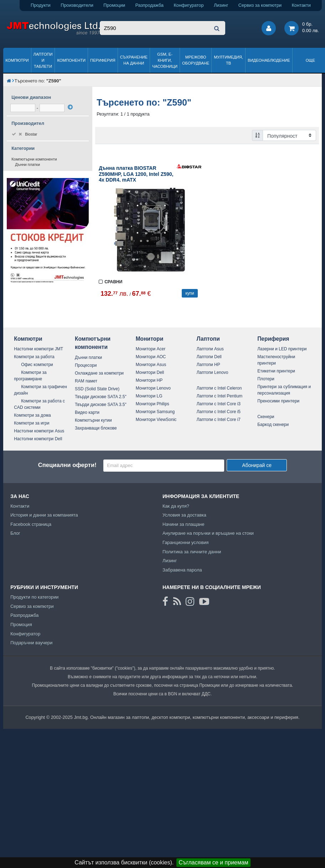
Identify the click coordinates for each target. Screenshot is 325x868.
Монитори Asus (151, 365)
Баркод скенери (273, 425)
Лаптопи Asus (210, 349)
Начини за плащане (184, 524)
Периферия (103, 60)
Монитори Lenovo (153, 388)
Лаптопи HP (208, 365)
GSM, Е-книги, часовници (165, 60)
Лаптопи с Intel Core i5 (218, 412)
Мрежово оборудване (196, 60)
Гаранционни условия (185, 542)
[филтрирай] (70, 107)
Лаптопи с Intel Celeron (219, 388)
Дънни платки (27, 164)
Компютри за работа (34, 357)
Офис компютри (37, 365)
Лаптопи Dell (209, 357)
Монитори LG (149, 396)
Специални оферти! (67, 465)
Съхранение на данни (134, 60)
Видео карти (87, 412)
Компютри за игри (32, 423)
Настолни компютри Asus (39, 431)
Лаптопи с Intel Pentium (219, 396)
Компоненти (71, 60)
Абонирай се (257, 465)
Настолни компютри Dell (38, 439)
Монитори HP (149, 380)
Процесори (86, 365)
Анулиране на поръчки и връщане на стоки (208, 533)
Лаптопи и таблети (43, 60)
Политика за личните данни (192, 552)
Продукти (41, 5)
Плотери (266, 379)
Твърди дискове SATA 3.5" (101, 405)
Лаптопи (208, 339)
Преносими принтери (278, 401)
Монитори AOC (151, 357)
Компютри (17, 60)
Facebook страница (31, 524)
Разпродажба (149, 5)
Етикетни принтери (276, 371)
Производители (77, 5)
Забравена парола (182, 570)
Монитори (150, 339)
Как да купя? (176, 506)
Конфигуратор (189, 5)
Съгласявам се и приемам (213, 862)
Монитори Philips (153, 404)
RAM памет (86, 381)
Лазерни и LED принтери (282, 349)
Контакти (301, 5)
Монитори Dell (150, 372)
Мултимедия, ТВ (228, 60)
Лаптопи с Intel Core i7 (218, 420)
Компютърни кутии (93, 420)
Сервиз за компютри (260, 5)
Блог (15, 533)
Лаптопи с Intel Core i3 (218, 404)
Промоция (21, 625)
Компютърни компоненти (34, 159)
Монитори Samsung (155, 412)
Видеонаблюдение (269, 60)
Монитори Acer (151, 349)
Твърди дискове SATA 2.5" (101, 397)
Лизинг (221, 5)
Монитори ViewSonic (156, 420)
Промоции (114, 5)
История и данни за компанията (44, 515)
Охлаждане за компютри (99, 373)
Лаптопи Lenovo (212, 372)
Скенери (266, 417)
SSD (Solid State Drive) (97, 389)
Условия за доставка (184, 515)
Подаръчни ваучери (31, 643)
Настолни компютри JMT (38, 349)
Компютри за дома (32, 415)
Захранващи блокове (96, 428)
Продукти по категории (34, 597)
